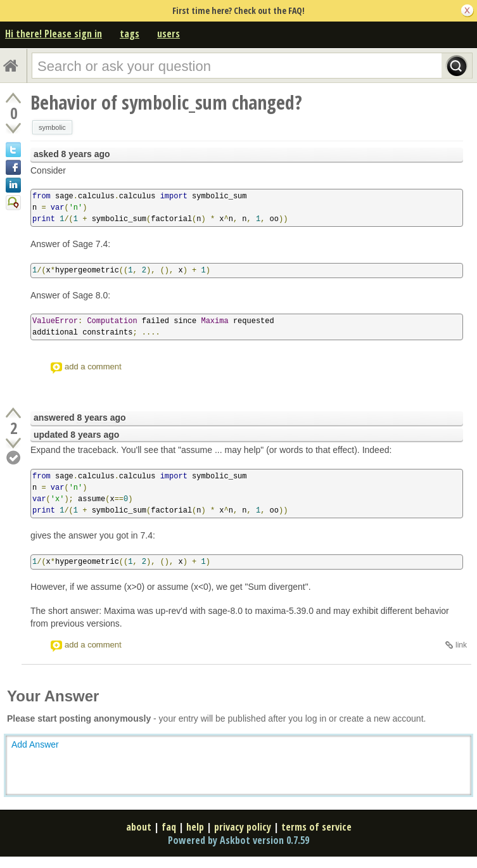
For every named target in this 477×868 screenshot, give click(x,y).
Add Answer (35, 744)
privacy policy (243, 827)
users (169, 34)
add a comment (93, 367)
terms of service (316, 827)
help (195, 827)
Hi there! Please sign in (54, 34)
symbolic (52, 127)
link (461, 645)
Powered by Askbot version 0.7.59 (238, 840)
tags (130, 34)
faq (169, 827)
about (139, 827)
